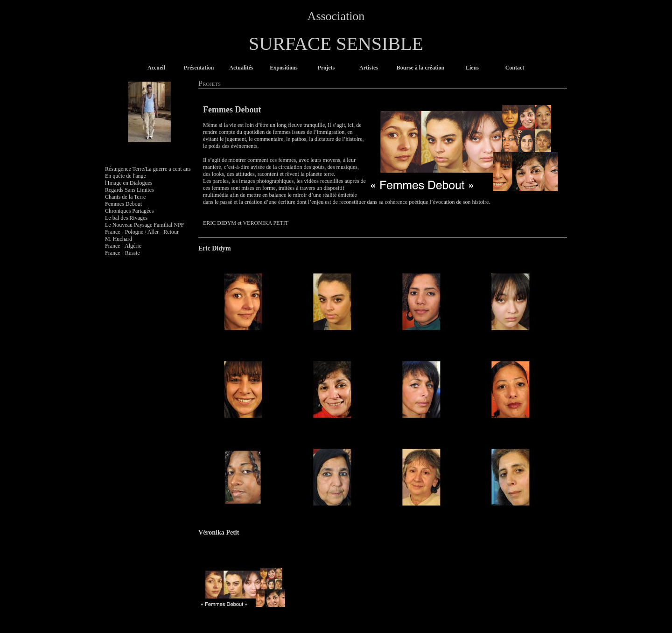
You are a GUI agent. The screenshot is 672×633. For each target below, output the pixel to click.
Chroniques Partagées (129, 211)
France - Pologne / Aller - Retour (142, 232)
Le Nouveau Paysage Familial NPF (144, 225)
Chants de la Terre (125, 197)
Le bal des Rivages (126, 218)
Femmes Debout (123, 204)
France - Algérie (123, 246)
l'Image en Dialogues (129, 183)
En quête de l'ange (126, 176)
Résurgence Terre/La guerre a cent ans (148, 169)
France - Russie (122, 253)
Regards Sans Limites (129, 190)
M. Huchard (119, 239)
